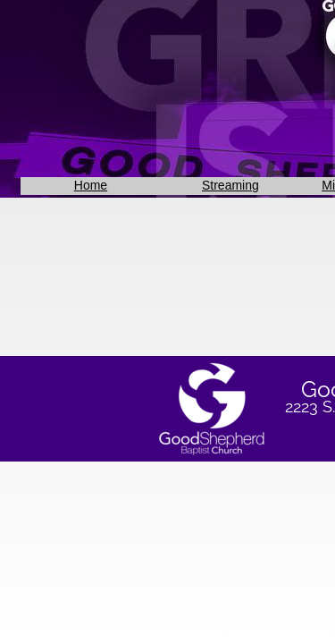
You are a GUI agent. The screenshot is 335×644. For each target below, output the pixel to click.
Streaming (230, 185)
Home (91, 185)
